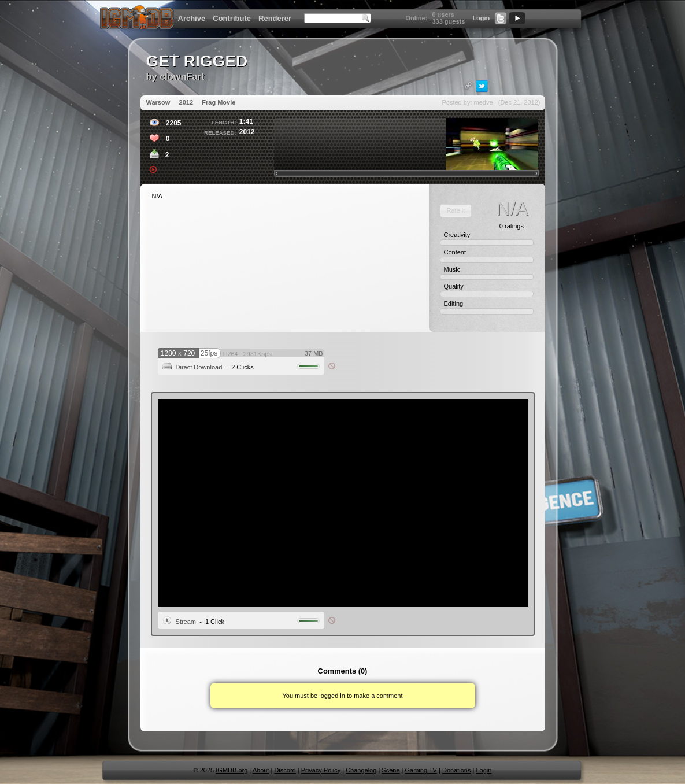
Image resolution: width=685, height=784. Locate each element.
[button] (456, 211)
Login (481, 18)
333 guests (448, 21)
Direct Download (199, 367)
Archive (192, 18)
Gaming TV (421, 770)
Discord (285, 770)
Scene (390, 770)
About (261, 770)
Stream (186, 622)
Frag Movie (219, 102)
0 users (443, 14)
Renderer (275, 18)
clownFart (182, 76)
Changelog (361, 770)
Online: (416, 18)
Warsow (158, 102)
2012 (186, 102)
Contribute (232, 18)
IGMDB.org (232, 770)
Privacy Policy (321, 770)
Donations (457, 770)
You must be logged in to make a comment (342, 696)
